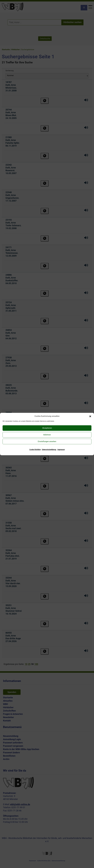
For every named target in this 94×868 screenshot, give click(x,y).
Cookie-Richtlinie (35, 449)
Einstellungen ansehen (47, 441)
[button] (90, 416)
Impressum (61, 449)
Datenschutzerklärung (49, 449)
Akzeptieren (47, 428)
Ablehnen (47, 435)
